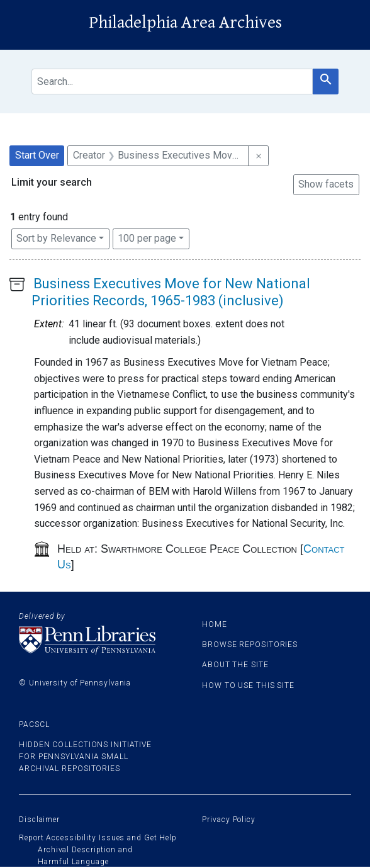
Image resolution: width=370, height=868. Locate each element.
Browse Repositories (250, 645)
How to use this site (248, 685)
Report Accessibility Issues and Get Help (98, 838)
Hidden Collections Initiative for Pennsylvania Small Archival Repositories (85, 757)
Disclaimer (39, 820)
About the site (235, 665)
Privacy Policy (229, 820)
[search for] (172, 82)
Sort (56, 238)
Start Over (37, 155)
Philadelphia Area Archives (185, 23)
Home (215, 624)
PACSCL (34, 724)
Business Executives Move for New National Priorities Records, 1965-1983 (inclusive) (171, 292)
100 (147, 237)
